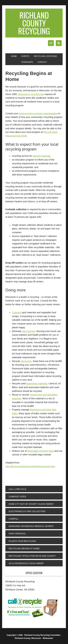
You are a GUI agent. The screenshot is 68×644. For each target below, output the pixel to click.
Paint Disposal (17, 534)
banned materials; (42, 156)
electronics (26, 361)
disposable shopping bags (41, 451)
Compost (16, 312)
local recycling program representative (38, 113)
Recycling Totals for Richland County (32, 556)
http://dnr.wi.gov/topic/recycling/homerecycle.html (30, 466)
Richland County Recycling (34, 23)
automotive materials (37, 384)
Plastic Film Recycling (22, 541)
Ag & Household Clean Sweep (26, 563)
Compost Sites (17, 497)
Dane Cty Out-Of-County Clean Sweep (31, 504)
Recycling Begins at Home (24, 549)
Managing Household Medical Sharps (31, 526)
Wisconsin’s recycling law (31, 94)
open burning (29, 331)
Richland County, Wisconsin (28, 638)
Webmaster (48, 638)
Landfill (14, 519)
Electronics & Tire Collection (27, 511)
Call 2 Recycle (17, 489)
